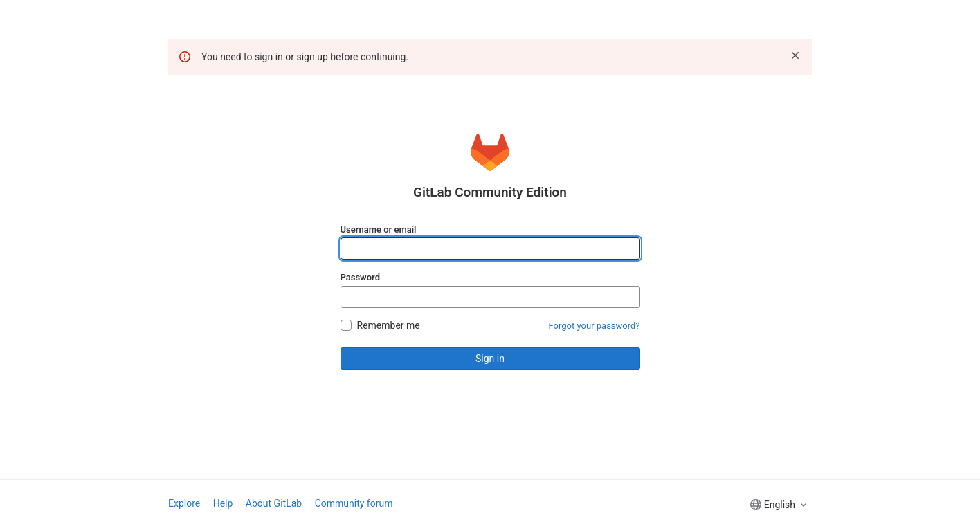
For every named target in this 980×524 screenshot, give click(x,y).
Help (223, 503)
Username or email (379, 229)
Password (360, 277)
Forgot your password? (595, 326)
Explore (184, 503)
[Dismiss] (795, 55)
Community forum (354, 503)
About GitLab (274, 503)
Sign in (490, 359)
